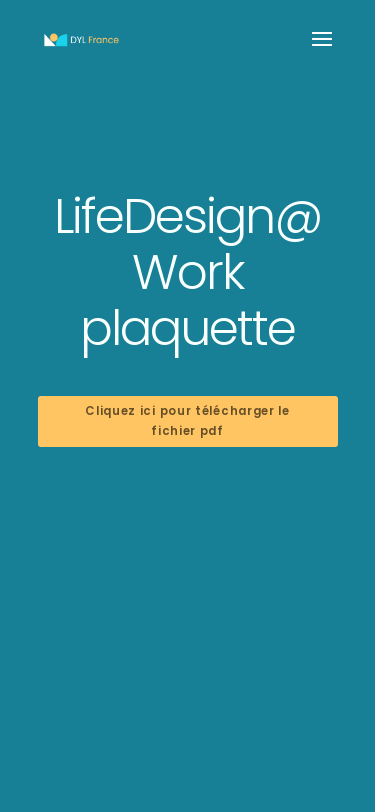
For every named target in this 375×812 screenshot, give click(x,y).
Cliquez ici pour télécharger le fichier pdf (187, 421)
